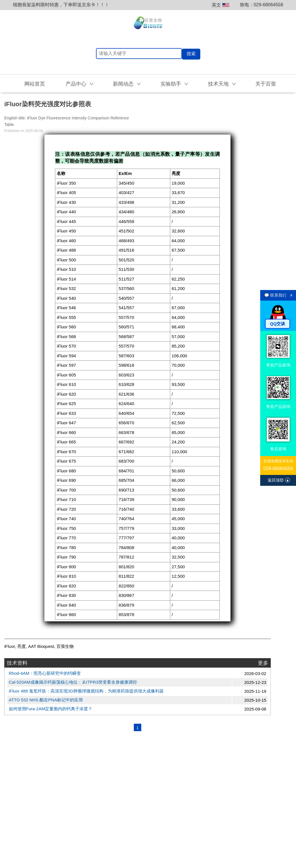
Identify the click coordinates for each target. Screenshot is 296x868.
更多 (263, 663)
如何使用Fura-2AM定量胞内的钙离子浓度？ (51, 709)
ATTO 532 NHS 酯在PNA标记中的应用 (46, 700)
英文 (220, 5)
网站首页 (35, 84)
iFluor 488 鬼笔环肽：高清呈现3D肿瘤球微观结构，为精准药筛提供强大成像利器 (86, 691)
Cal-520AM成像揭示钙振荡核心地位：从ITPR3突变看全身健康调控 (73, 682)
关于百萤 (266, 84)
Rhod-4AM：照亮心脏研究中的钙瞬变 (45, 673)
